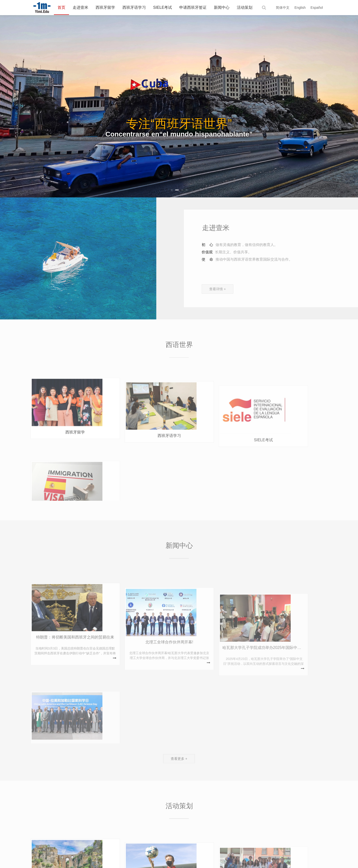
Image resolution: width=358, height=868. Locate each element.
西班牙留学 (105, 7)
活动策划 (245, 7)
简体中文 (283, 8)
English (300, 8)
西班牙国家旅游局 (58, 825)
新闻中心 (222, 7)
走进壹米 (80, 7)
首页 (61, 7)
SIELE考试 (163, 7)
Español (317, 8)
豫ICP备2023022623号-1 (268, 860)
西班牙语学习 (134, 7)
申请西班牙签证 (193, 7)
